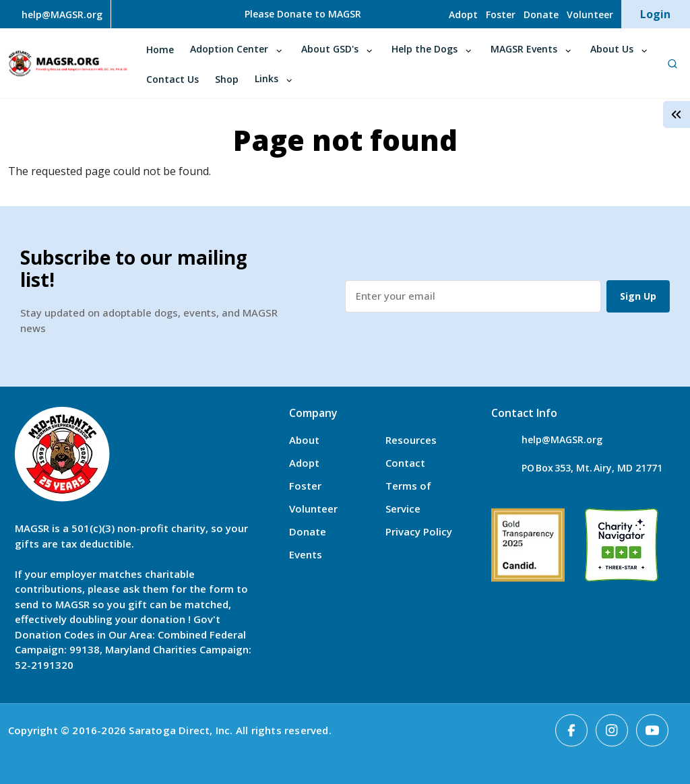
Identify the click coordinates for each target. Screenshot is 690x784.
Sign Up (638, 296)
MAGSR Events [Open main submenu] (524, 49)
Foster (501, 14)
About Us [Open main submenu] (612, 49)
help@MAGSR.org (562, 439)
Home (160, 50)
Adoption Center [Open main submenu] (229, 49)
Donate (541, 14)
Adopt (463, 14)
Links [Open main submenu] (266, 78)
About (304, 440)
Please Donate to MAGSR (303, 14)
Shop (227, 79)
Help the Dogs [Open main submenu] (425, 49)
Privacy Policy (419, 531)
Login (655, 14)
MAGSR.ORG (68, 64)
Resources (411, 440)
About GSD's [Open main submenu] (330, 49)
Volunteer (590, 14)
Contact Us (172, 79)
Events (306, 554)
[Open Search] (672, 63)
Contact (405, 463)
